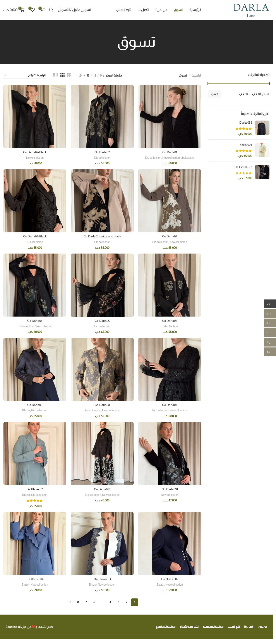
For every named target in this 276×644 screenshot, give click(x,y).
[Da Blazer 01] (35, 454)
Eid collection (153, 158)
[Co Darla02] (102, 117)
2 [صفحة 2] (126, 602)
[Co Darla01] (170, 117)
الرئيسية (196, 75)
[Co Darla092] (102, 454)
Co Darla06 (35, 321)
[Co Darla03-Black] (35, 201)
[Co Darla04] (170, 285)
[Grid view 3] (63, 75)
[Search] (51, 10)
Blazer (26, 410)
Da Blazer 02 (170, 579)
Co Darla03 (170, 236)
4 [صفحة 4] (110, 602)
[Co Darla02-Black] (35, 117)
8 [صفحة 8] (78, 602)
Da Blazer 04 (35, 579)
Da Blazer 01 (35, 489)
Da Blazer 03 (102, 579)
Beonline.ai (13, 627)
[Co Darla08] (102, 369)
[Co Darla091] (170, 454)
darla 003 (246, 145)
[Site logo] (251, 10)
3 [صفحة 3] (118, 602)
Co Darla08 (102, 405)
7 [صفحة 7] (86, 602)
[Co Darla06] (35, 285)
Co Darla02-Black (35, 152)
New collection (171, 158)
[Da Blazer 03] (102, 544)
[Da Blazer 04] (35, 544)
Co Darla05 (102, 321)
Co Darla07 (170, 405)
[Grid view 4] (55, 75)
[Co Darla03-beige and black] (102, 201)
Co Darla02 (102, 152)
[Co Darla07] (170, 369)
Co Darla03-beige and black (102, 236)
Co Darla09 (35, 405)
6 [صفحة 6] (94, 602)
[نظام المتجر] (25, 76)
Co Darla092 (102, 489)
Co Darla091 (170, 489)
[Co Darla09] (35, 369)
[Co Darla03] (170, 201)
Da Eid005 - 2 (243, 167)
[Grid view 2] (69, 75)
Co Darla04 (170, 321)
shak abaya (188, 158)
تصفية (214, 94)
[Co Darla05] (102, 285)
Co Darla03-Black (35, 236)
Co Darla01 (170, 152)
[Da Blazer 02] (170, 544)
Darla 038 (246, 123)
